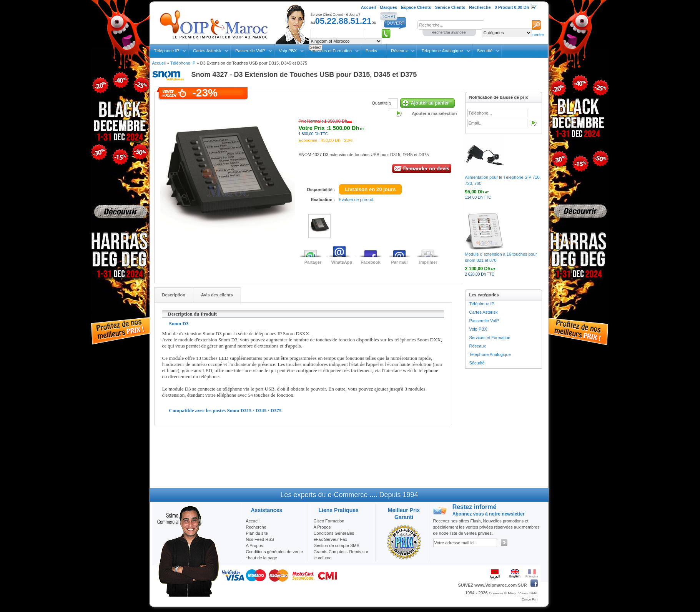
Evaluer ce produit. (357, 200)
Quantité (380, 103)
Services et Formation (490, 338)
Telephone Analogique (442, 51)
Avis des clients (217, 295)
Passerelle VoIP (250, 51)
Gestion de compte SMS (337, 545)
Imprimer (428, 262)
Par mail (400, 262)
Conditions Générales (334, 533)
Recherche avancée (449, 32)
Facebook (370, 262)
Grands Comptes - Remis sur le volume (341, 555)
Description (174, 295)
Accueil (159, 63)
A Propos (322, 527)
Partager (313, 262)
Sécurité (485, 51)
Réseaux (399, 51)
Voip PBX (288, 51)
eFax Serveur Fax (330, 539)
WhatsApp (342, 262)
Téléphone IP (167, 51)
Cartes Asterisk (207, 51)
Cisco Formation (329, 521)
